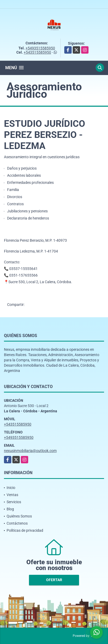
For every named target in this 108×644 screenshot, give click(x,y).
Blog (10, 509)
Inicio (11, 488)
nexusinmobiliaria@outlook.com (30, 451)
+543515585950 (37, 52)
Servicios (14, 502)
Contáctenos (17, 523)
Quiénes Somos (19, 516)
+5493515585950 (40, 48)
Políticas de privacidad (25, 530)
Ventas (12, 495)
